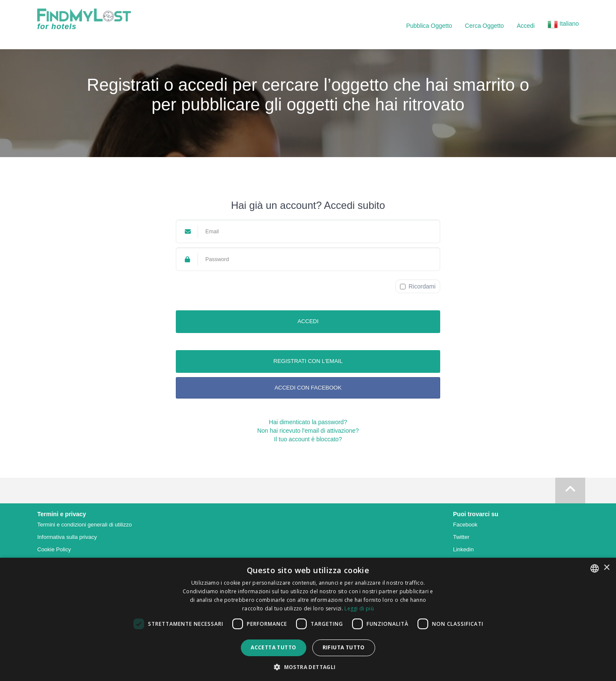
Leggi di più (359, 608)
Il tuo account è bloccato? (308, 439)
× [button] (606, 568)
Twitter (461, 537)
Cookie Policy (54, 549)
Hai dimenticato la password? (308, 422)
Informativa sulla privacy (67, 537)
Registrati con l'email (308, 361)
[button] (563, 25)
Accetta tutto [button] (273, 647)
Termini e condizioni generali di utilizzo (84, 525)
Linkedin (463, 549)
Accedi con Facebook (308, 388)
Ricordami (418, 286)
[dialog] (308, 619)
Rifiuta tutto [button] (344, 647)
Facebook (465, 525)
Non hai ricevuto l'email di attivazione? (308, 431)
